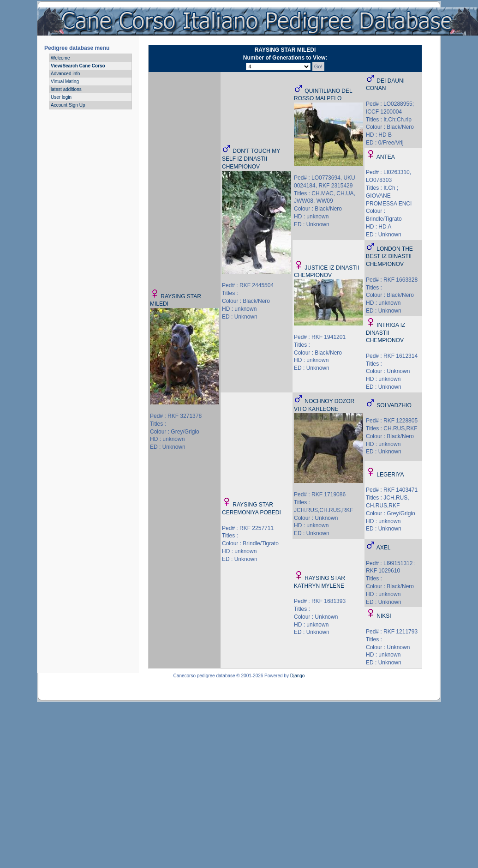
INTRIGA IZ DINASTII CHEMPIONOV (385, 333)
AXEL (384, 548)
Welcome (60, 58)
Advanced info (65, 74)
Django (298, 676)
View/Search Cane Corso (78, 66)
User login (61, 97)
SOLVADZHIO (394, 405)
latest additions (66, 89)
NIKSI (384, 616)
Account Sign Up (68, 105)
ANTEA (386, 157)
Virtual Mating (65, 81)
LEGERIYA (390, 475)
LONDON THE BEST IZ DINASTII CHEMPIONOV (389, 257)
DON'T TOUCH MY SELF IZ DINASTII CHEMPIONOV (251, 159)
